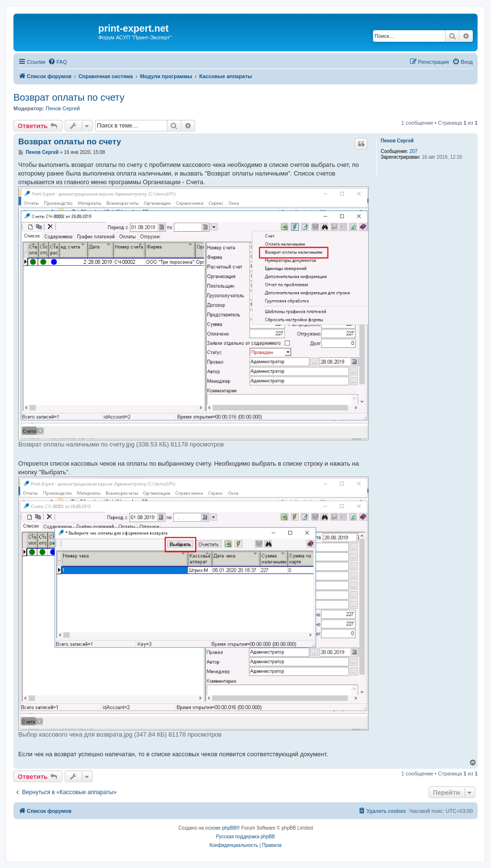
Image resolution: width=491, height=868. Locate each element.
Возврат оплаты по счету (69, 97)
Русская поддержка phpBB (245, 837)
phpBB (229, 828)
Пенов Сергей (63, 108)
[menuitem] (58, 62)
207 (414, 151)
